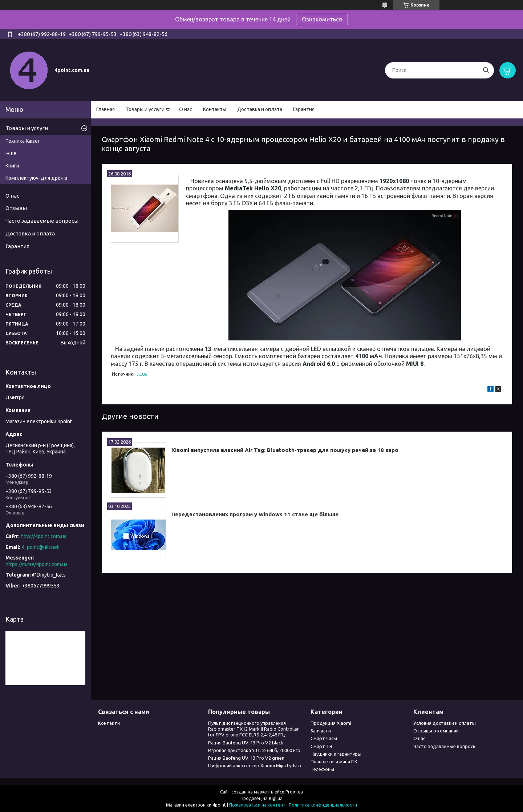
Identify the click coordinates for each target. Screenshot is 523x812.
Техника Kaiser (23, 141)
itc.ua (141, 374)
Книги (12, 166)
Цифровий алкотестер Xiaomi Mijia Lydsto (255, 765)
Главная (106, 109)
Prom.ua (294, 792)
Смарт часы (324, 738)
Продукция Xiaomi (331, 723)
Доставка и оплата (260, 109)
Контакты (215, 109)
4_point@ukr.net (40, 547)
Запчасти (321, 731)
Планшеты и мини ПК (334, 761)
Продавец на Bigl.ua (261, 798)
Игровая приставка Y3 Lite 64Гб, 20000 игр (254, 750)
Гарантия (304, 109)
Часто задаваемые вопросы (42, 221)
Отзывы (16, 208)
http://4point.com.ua (44, 536)
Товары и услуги (145, 109)
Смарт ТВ (321, 746)
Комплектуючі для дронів (37, 178)
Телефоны (322, 769)
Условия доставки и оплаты (445, 723)
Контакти (109, 723)
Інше (11, 153)
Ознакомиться (322, 19)
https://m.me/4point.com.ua (37, 564)
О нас (186, 109)
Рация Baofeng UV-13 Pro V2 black (246, 743)
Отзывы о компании (436, 731)
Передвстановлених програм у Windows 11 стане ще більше (255, 514)
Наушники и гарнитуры (336, 754)
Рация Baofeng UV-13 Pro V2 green (246, 758)
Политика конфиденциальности (323, 805)
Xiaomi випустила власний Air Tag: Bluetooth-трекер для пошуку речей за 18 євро (285, 450)
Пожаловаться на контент (257, 805)
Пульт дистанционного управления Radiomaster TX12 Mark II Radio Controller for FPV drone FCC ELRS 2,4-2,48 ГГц (254, 729)
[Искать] (486, 70)
